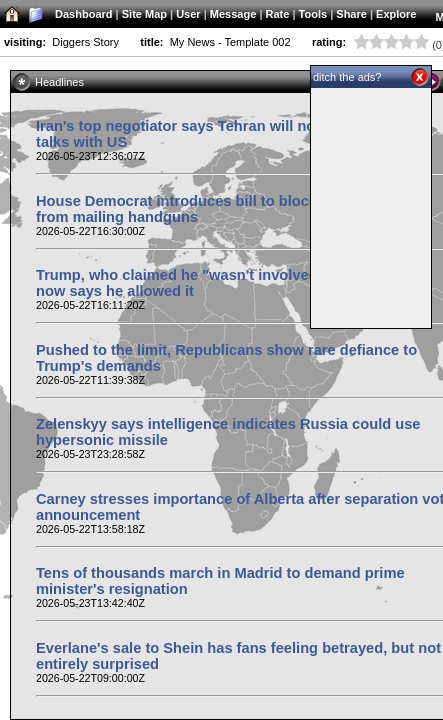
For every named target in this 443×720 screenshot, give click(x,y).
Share (351, 14)
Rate (278, 14)
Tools (313, 14)
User (188, 14)
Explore (396, 14)
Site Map (144, 14)
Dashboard (83, 14)
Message (233, 14)
